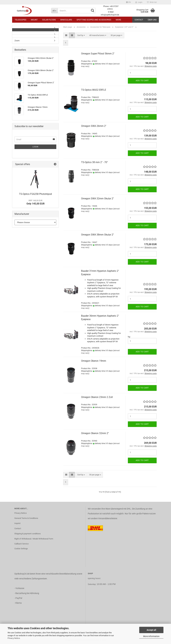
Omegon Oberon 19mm (94, 361)
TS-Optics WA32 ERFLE (94, 90)
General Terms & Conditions (26, 518)
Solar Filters (49, 20)
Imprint (17, 523)
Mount (34, 20)
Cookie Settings (21, 549)
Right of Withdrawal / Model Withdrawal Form (34, 539)
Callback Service (21, 544)
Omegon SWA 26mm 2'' (94, 126)
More (118, 20)
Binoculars (66, 20)
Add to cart (142, 81)
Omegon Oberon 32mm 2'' (95, 433)
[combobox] (81, 35)
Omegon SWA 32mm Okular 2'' (97, 199)
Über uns (152, 20)
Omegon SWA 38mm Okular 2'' (97, 235)
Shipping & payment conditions (28, 534)
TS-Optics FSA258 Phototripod (35, 194)
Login (35, 147)
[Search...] (54, 11)
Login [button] (139, 2)
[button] (128, 2)
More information (151, 636)
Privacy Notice (14, 638)
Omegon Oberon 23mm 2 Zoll (97, 397)
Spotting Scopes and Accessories (94, 20)
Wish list (152, 2)
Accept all (151, 630)
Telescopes (21, 20)
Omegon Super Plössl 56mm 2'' (98, 54)
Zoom (17, 41)
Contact (139, 20)
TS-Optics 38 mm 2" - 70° (95, 162)
